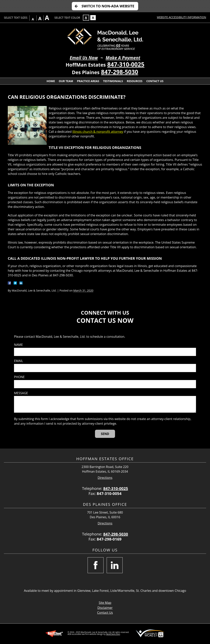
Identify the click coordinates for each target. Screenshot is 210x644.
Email (18, 361)
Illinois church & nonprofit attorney (98, 132)
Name (18, 345)
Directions (105, 478)
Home (51, 81)
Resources (134, 81)
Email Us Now (84, 58)
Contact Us (155, 81)
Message (21, 393)
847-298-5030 (120, 72)
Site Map (105, 603)
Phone (19, 377)
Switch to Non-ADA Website (108, 6)
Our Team (66, 81)
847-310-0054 (109, 493)
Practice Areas (88, 81)
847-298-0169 (109, 539)
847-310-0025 (126, 64)
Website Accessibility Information (181, 17)
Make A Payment (123, 58)
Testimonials (113, 81)
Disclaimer (105, 608)
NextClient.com (113, 634)
